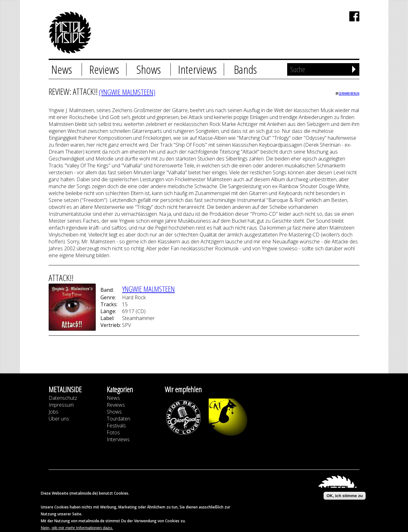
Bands (245, 69)
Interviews (197, 69)
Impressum (61, 405)
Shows (148, 69)
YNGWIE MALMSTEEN (148, 289)
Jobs (54, 412)
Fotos (113, 432)
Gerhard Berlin (349, 93)
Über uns (59, 419)
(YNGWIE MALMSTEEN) (127, 92)
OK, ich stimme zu (345, 497)
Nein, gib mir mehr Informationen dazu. (77, 529)
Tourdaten (118, 419)
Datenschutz (63, 398)
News (62, 69)
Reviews (104, 69)
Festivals (116, 426)
